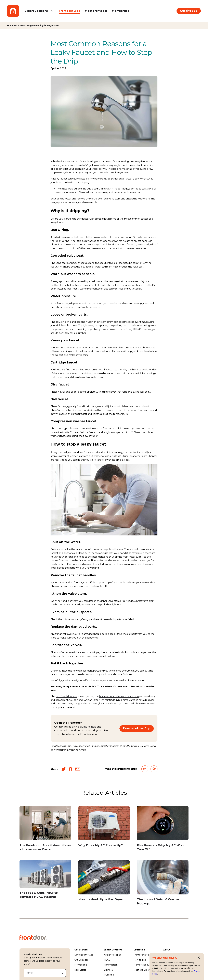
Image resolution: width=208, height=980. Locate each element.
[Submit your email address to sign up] (61, 973)
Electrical (109, 970)
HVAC (107, 960)
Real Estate (80, 970)
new (58, 696)
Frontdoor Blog (69, 11)
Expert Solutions (36, 11)
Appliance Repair (112, 955)
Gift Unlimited (81, 960)
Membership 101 (142, 965)
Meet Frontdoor (96, 11)
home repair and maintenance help (119, 696)
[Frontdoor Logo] (13, 11)
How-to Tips (140, 960)
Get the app (189, 11)
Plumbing (109, 975)
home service (143, 704)
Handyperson (111, 965)
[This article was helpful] (145, 770)
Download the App (137, 728)
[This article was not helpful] (154, 770)
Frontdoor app (69, 696)
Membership (121, 11)
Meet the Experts (142, 970)
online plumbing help (84, 727)
